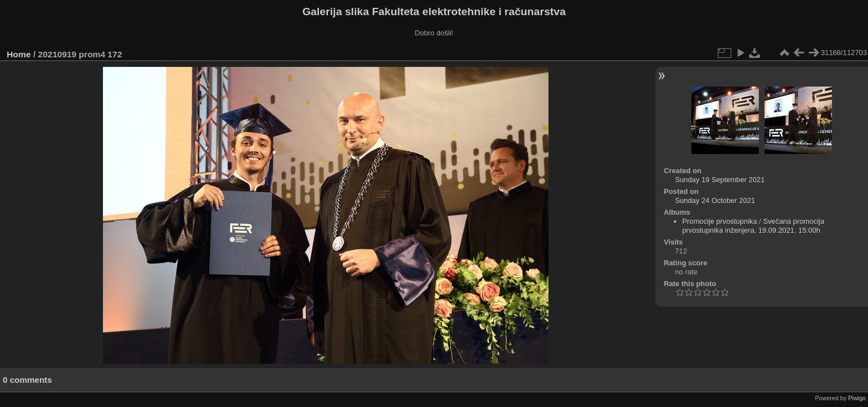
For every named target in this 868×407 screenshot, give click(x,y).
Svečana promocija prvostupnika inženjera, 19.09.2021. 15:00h (754, 226)
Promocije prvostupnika (720, 221)
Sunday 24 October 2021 (715, 200)
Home (19, 54)
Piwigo (857, 398)
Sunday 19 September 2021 (720, 180)
